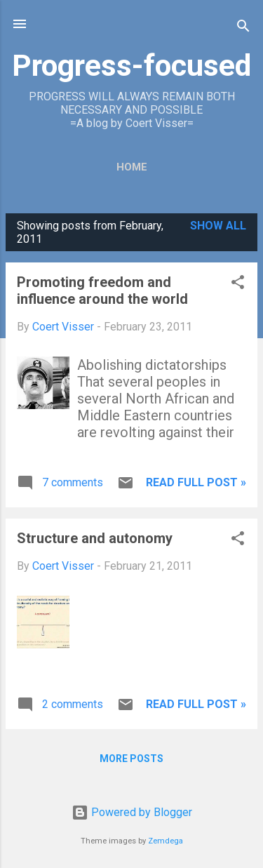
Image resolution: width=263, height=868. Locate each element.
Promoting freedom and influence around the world (102, 291)
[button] (238, 285)
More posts (131, 759)
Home (132, 167)
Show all (218, 226)
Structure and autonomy (95, 538)
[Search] (243, 28)
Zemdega (166, 841)
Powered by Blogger (132, 812)
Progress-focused (131, 65)
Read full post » (196, 482)
